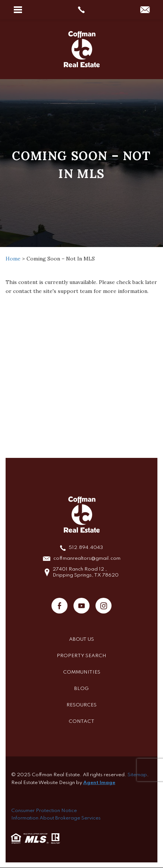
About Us (81, 639)
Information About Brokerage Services (56, 818)
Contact (81, 722)
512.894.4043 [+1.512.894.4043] (86, 548)
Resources (81, 705)
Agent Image (99, 783)
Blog (81, 689)
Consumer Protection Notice (44, 811)
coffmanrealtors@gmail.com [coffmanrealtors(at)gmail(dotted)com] (87, 558)
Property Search (81, 656)
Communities (82, 672)
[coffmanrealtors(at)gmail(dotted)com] (145, 10)
